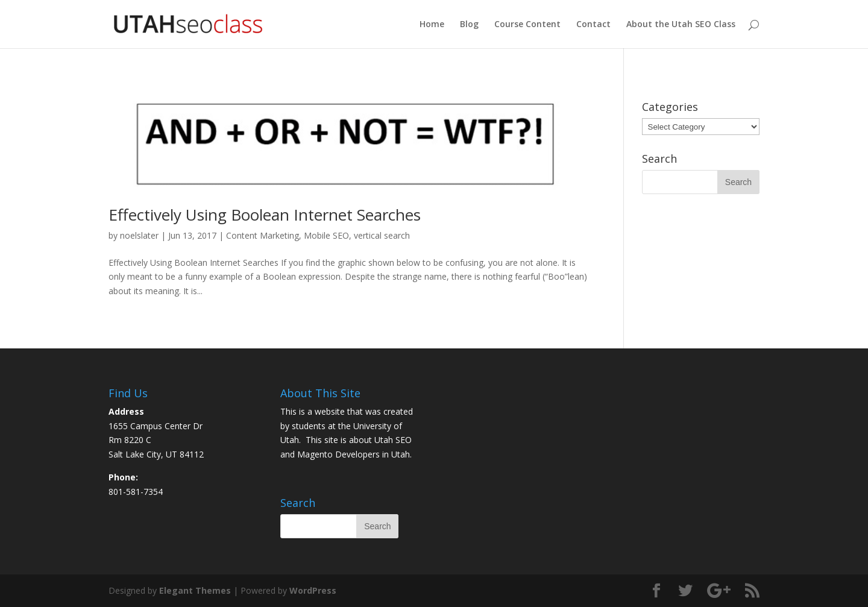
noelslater (139, 235)
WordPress (313, 590)
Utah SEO (393, 440)
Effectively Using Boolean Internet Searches (265, 215)
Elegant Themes (195, 590)
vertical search (382, 235)
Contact (593, 25)
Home (432, 25)
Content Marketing (263, 235)
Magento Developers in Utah (354, 454)
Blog (469, 25)
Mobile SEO (326, 235)
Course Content (527, 25)
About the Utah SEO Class (681, 25)
